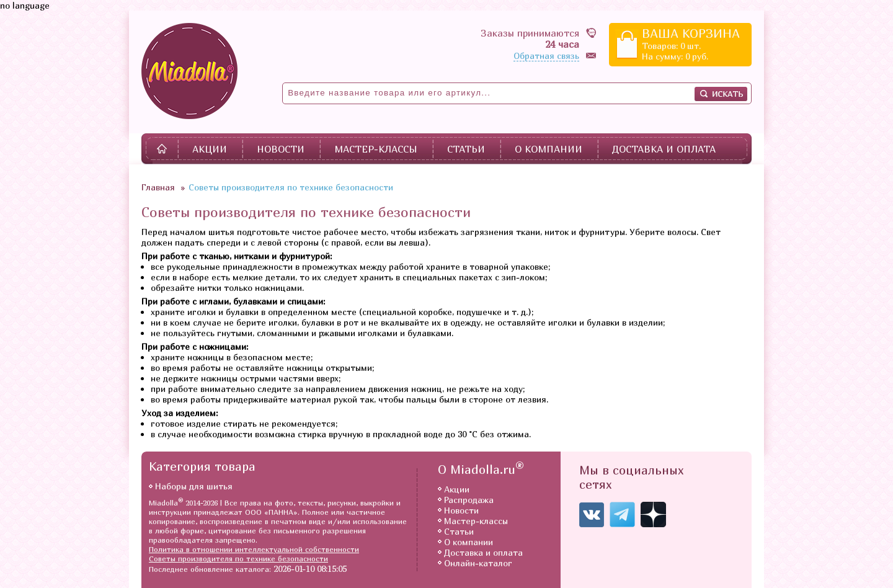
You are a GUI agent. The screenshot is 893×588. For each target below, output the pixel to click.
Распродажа (469, 500)
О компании (549, 149)
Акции (210, 149)
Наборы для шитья (194, 486)
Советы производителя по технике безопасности (238, 559)
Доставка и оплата (664, 149)
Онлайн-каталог (478, 563)
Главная (158, 187)
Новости (281, 149)
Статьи (466, 149)
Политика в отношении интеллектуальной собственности (254, 549)
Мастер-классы (376, 149)
